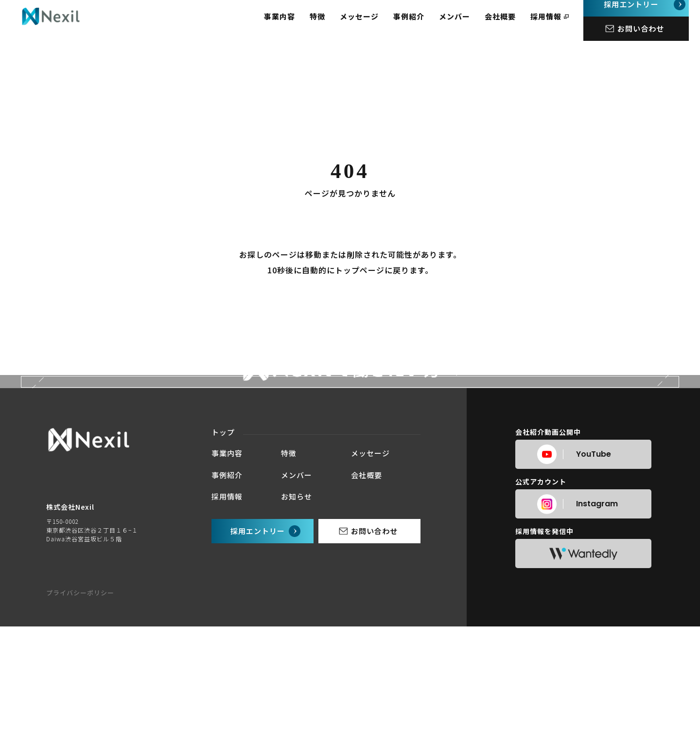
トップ (223, 633)
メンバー (466, 25)
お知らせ (297, 697)
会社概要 (511, 25)
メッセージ (370, 25)
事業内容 (291, 25)
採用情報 (557, 25)
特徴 (329, 25)
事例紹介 (420, 25)
